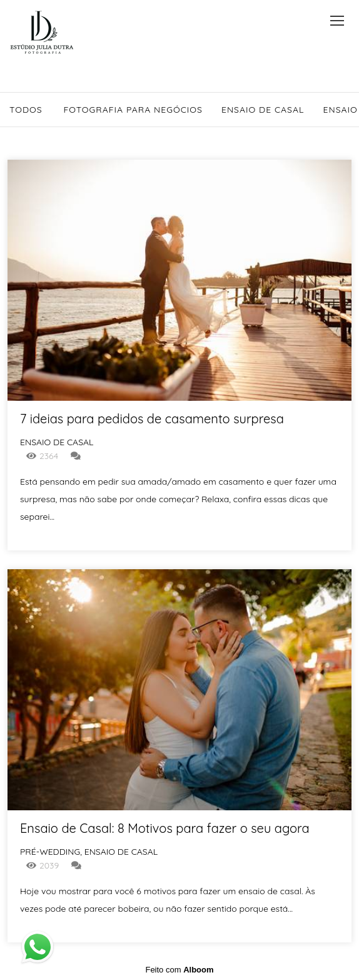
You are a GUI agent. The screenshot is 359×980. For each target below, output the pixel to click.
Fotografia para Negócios (133, 110)
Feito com (179, 970)
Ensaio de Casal (263, 110)
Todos (26, 110)
